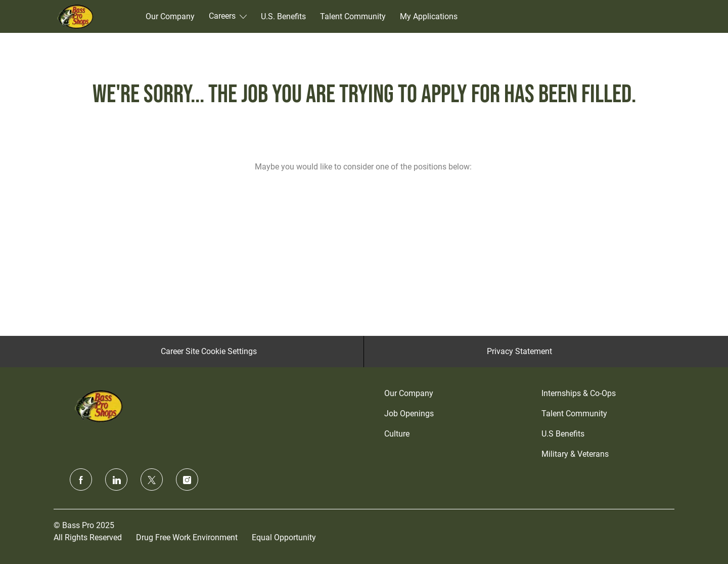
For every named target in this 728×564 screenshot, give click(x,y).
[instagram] (187, 480)
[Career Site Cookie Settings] (209, 352)
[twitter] (152, 480)
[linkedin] (116, 480)
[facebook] (81, 480)
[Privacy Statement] (519, 352)
